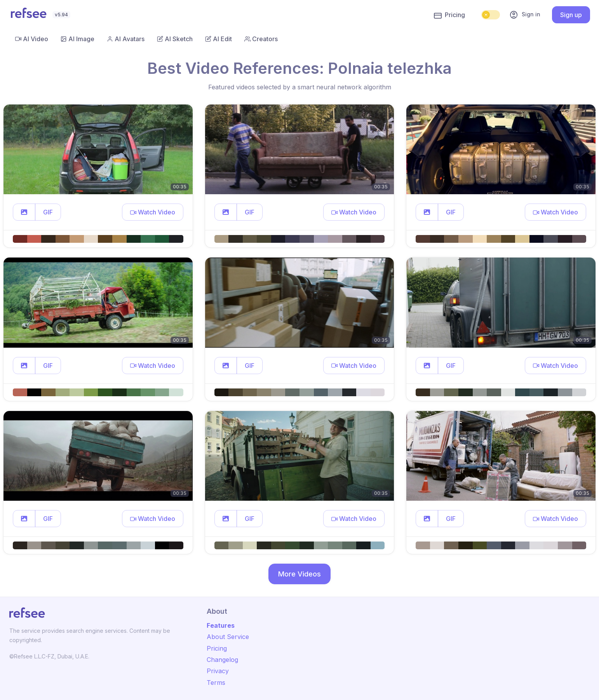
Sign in (525, 15)
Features (221, 625)
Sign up (571, 15)
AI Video (32, 39)
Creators (261, 39)
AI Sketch (175, 39)
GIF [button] (48, 212)
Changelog (222, 660)
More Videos (299, 574)
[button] (24, 212)
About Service (228, 637)
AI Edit (219, 39)
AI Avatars (126, 39)
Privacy (218, 671)
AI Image (77, 39)
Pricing (449, 15)
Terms (216, 683)
